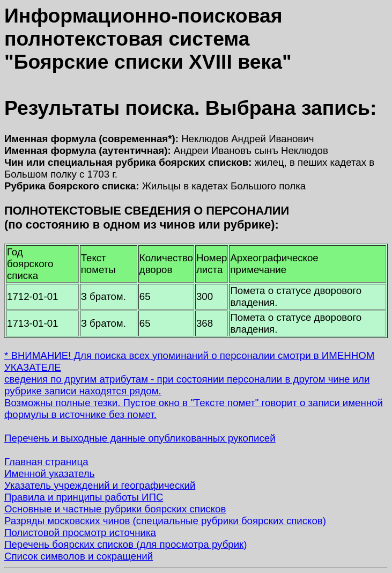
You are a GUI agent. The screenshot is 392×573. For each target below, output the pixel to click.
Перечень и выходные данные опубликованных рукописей (140, 438)
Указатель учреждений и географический (100, 485)
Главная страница (46, 462)
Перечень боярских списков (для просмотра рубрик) (126, 544)
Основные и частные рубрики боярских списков (115, 509)
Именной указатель (49, 473)
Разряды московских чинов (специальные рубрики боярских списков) (165, 521)
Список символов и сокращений (79, 556)
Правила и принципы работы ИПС (84, 497)
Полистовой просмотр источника (80, 532)
